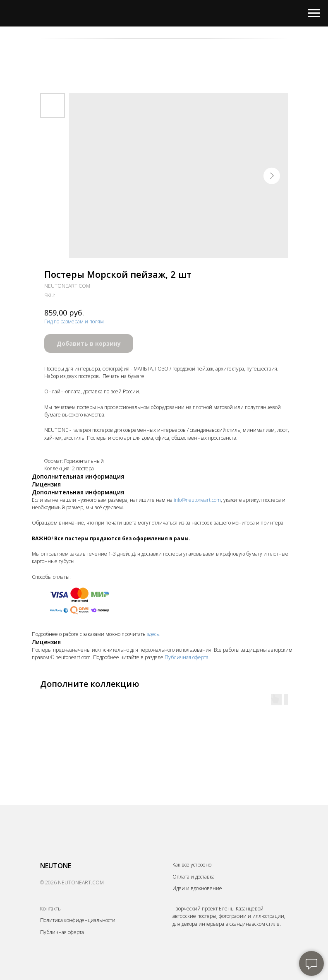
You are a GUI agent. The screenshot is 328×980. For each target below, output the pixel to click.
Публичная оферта (187, 657)
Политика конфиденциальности (78, 920)
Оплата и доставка (194, 877)
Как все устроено (192, 865)
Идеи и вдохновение (197, 888)
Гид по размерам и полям (74, 321)
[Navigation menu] (314, 13)
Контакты (51, 909)
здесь (153, 634)
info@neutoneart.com (197, 500)
